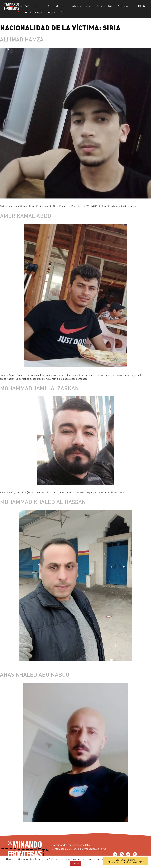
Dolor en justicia (104, 6)
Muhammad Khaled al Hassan (43, 502)
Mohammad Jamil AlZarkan (39, 388)
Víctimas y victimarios (82, 6)
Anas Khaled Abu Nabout (36, 674)
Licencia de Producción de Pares (88, 849)
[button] (62, 12)
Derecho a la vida (57, 6)
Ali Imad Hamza (22, 39)
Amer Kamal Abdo (26, 216)
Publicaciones (125, 6)
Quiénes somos (34, 6)
